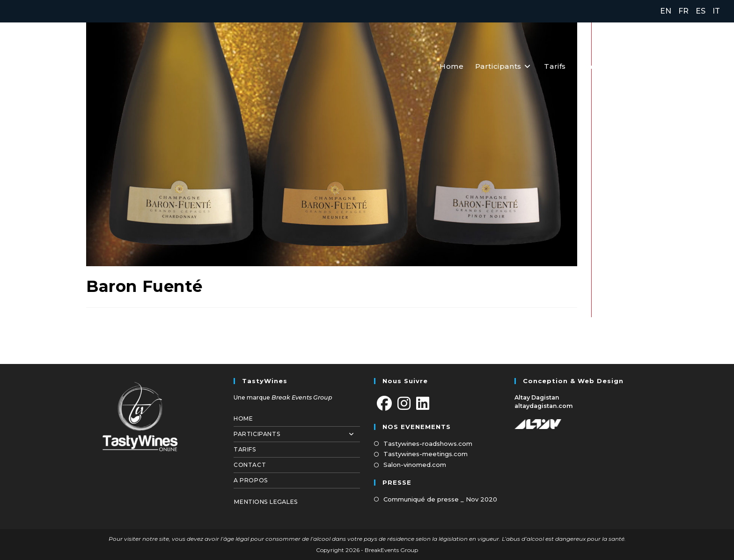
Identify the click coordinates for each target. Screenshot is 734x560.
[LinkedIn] (423, 404)
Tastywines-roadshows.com (428, 444)
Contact (250, 465)
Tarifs (245, 449)
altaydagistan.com (544, 406)
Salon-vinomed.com (415, 465)
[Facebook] (384, 404)
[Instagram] (404, 404)
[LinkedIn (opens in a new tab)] (714, 66)
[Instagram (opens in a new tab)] (695, 66)
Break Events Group (302, 397)
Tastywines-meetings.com (426, 454)
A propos (251, 480)
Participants (297, 434)
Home (243, 418)
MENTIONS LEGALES (266, 502)
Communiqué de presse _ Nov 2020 (440, 499)
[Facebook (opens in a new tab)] (675, 66)
